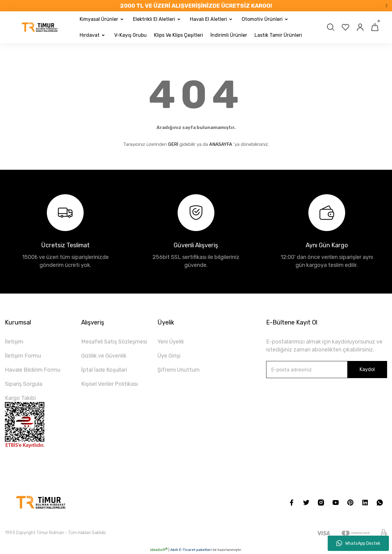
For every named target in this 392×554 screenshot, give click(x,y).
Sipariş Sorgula (24, 384)
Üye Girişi (169, 356)
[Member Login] (360, 27)
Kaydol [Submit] (367, 369)
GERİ (173, 144)
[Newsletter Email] (327, 370)
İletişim (14, 342)
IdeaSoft (159, 550)
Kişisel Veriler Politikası (109, 384)
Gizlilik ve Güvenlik (104, 356)
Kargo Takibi (20, 398)
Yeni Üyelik (171, 342)
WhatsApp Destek (358, 543)
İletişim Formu (23, 356)
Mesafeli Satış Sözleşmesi (114, 342)
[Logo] (40, 27)
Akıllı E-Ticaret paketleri (191, 550)
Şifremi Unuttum (179, 370)
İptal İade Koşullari (104, 370)
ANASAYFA (221, 144)
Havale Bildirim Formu (33, 370)
